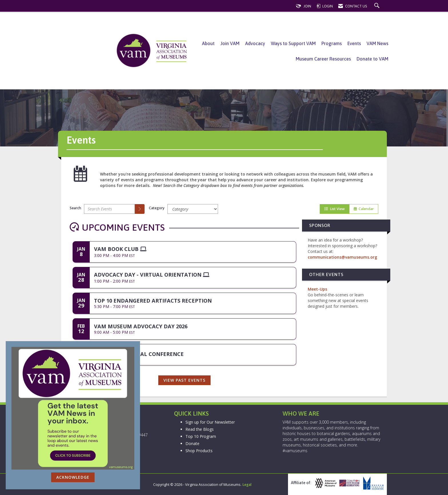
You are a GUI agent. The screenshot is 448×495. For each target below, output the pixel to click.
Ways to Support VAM (293, 43)
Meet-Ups (317, 289)
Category (157, 208)
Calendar (364, 209)
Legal (247, 485)
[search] (140, 209)
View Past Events (184, 380)
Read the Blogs (200, 429)
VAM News (377, 43)
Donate (192, 443)
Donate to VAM (372, 59)
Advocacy (255, 43)
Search (75, 208)
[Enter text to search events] (109, 209)
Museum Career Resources (323, 59)
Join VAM (230, 43)
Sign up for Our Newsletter (210, 422)
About (208, 43)
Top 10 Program (201, 436)
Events (354, 43)
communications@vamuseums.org (342, 257)
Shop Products (199, 451)
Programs (332, 43)
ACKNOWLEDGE (73, 477)
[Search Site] (378, 6)
